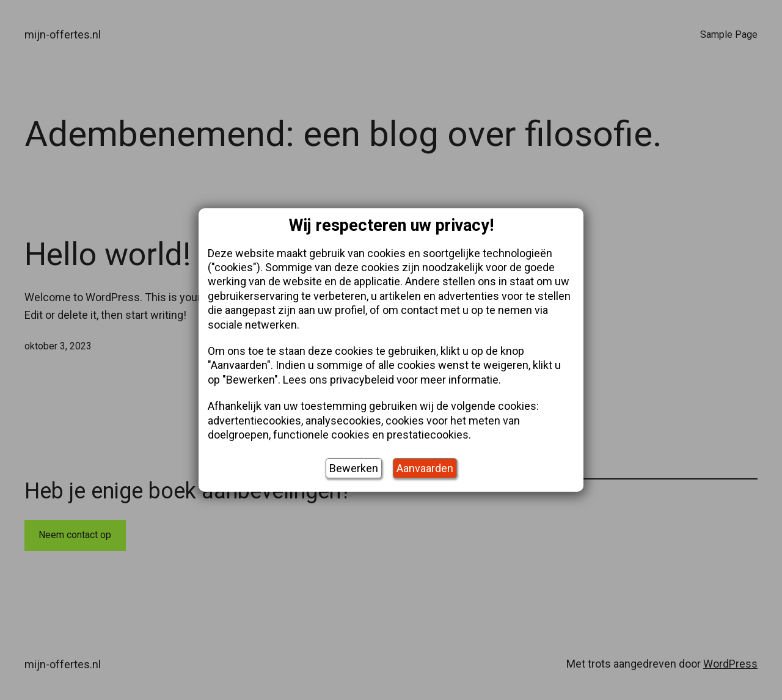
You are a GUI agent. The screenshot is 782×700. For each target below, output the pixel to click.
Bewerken (354, 468)
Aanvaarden (425, 468)
